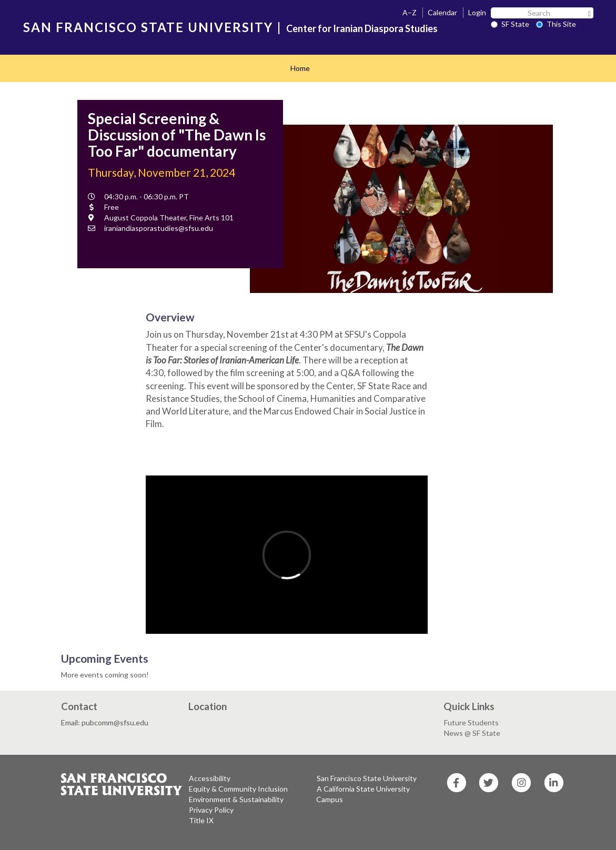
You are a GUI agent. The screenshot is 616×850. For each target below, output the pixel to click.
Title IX (201, 820)
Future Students (471, 722)
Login (477, 12)
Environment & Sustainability (236, 799)
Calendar (442, 12)
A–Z (410, 12)
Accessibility (210, 778)
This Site (556, 24)
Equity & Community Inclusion (238, 789)
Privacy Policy (211, 810)
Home (300, 68)
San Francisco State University (367, 778)
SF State (510, 24)
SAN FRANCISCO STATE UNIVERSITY (148, 27)
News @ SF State (472, 733)
